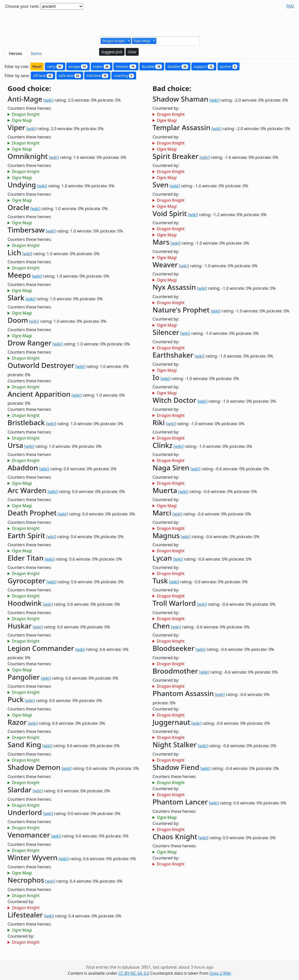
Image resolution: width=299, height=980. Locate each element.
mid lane (97, 76)
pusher (229, 66)
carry (55, 66)
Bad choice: (172, 89)
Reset (37, 66)
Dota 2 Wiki (220, 973)
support (204, 66)
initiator (126, 66)
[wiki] (48, 100)
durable (152, 66)
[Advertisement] (149, 21)
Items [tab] (36, 53)
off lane (43, 76)
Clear (132, 52)
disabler (178, 66)
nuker (102, 66)
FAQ (290, 6)
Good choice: (29, 89)
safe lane (70, 76)
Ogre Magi (22, 120)
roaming (124, 76)
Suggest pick (112, 52)
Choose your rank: (22, 6)
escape (78, 66)
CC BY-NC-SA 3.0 (134, 973)
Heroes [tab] (16, 53)
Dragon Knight (26, 114)
